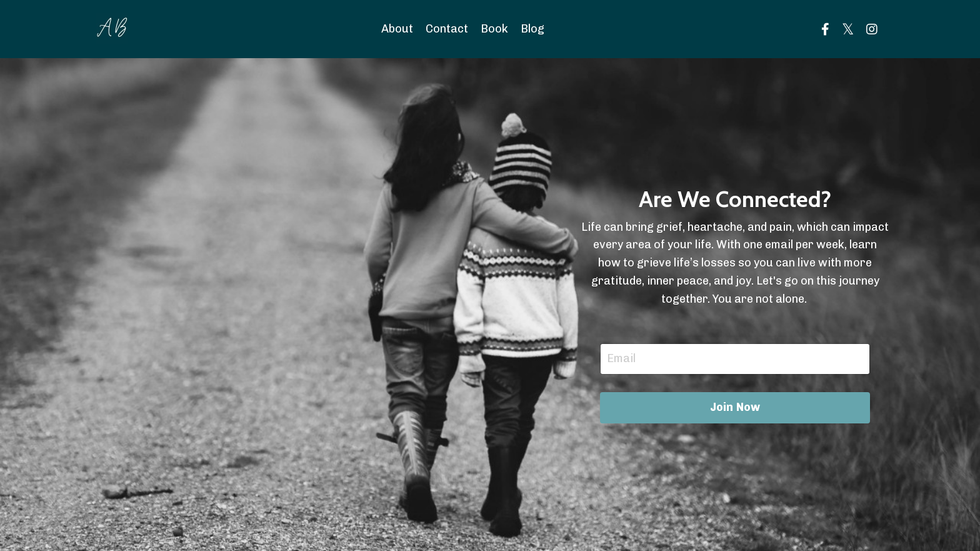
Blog (532, 29)
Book (494, 29)
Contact (447, 29)
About (397, 29)
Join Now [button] (735, 407)
